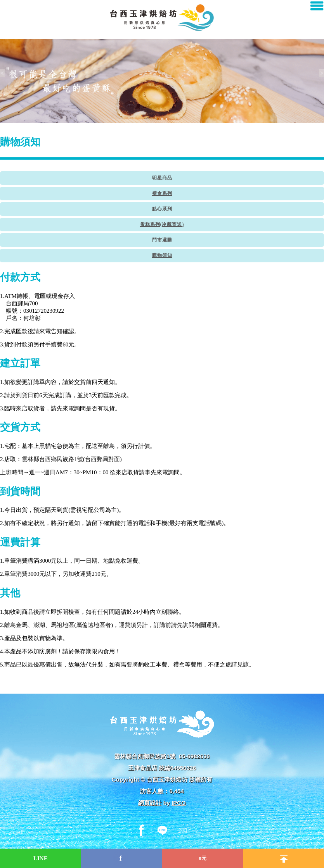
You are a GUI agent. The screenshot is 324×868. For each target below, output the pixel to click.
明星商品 (162, 178)
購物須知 (162, 255)
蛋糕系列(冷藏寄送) (162, 224)
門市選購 (162, 240)
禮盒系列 (162, 193)
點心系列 (162, 209)
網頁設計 (150, 803)
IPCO (179, 803)
